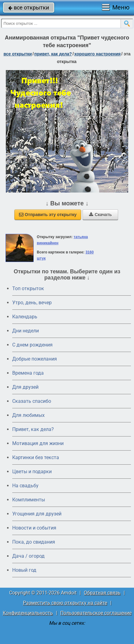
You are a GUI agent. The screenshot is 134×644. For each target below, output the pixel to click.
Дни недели (26, 331)
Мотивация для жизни (38, 443)
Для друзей (25, 387)
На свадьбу (25, 486)
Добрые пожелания (35, 359)
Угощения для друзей (37, 514)
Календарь (25, 317)
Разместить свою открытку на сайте (65, 603)
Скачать (100, 215)
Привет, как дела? (33, 429)
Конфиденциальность (28, 613)
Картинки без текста (36, 457)
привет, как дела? (53, 54)
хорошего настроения (98, 54)
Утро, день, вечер (32, 303)
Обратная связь (102, 593)
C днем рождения (32, 345)
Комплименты (29, 500)
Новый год (24, 570)
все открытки (29, 7)
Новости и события (34, 528)
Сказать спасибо (32, 401)
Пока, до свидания (34, 542)
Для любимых (28, 415)
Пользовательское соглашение (96, 613)
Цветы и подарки (32, 472)
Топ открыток (28, 288)
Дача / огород (28, 556)
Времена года (28, 373)
